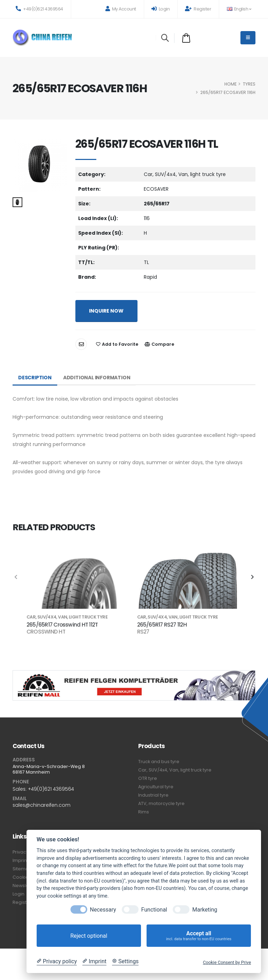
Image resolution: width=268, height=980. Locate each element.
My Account (121, 9)
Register (198, 9)
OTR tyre (148, 778)
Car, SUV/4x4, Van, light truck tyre (175, 770)
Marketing (205, 910)
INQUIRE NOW (106, 311)
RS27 (143, 632)
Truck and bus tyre (159, 762)
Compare (159, 344)
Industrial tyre (153, 795)
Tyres (249, 84)
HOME (230, 84)
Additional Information (97, 378)
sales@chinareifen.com (42, 805)
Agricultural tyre (156, 787)
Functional (154, 910)
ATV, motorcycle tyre (161, 803)
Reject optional (89, 936)
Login (161, 9)
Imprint (20, 860)
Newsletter (25, 886)
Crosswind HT (46, 632)
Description (35, 378)
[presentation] (16, 577)
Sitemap (22, 869)
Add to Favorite (117, 344)
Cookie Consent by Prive (227, 962)
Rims (144, 812)
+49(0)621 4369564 (39, 9)
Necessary (103, 910)
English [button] (239, 9)
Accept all (199, 936)
